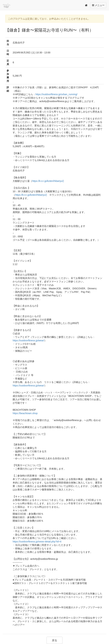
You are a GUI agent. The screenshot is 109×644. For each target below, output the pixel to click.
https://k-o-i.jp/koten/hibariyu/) (48, 181)
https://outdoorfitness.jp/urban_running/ (56, 94)
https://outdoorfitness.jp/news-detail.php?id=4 (37, 542)
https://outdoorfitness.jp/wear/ (28, 340)
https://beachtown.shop (25, 413)
